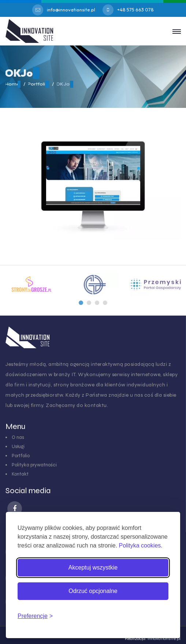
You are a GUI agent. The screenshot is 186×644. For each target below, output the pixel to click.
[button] (81, 303)
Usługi (18, 447)
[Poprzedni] (81, 303)
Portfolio (21, 456)
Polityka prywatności (34, 465)
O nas (18, 437)
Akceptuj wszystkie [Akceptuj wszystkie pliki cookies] (93, 567)
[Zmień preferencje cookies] (35, 616)
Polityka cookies (140, 545)
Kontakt (20, 474)
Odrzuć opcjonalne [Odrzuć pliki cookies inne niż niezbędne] (93, 591)
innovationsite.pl (164, 638)
